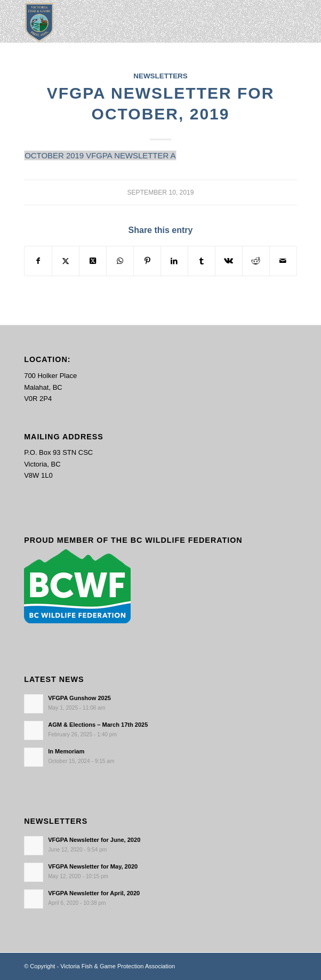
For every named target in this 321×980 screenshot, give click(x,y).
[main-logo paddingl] (133, 21)
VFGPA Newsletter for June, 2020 (94, 840)
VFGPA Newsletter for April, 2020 (94, 893)
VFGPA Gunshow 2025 (79, 698)
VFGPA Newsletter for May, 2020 (93, 866)
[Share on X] (66, 261)
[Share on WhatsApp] (120, 261)
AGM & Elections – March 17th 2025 (98, 725)
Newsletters (160, 76)
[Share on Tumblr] (202, 261)
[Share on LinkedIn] (174, 261)
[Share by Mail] (283, 261)
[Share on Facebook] (38, 261)
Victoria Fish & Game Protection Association (118, 966)
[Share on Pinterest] (147, 261)
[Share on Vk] (229, 261)
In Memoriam (66, 751)
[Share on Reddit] (256, 261)
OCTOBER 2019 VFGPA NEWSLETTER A (100, 155)
